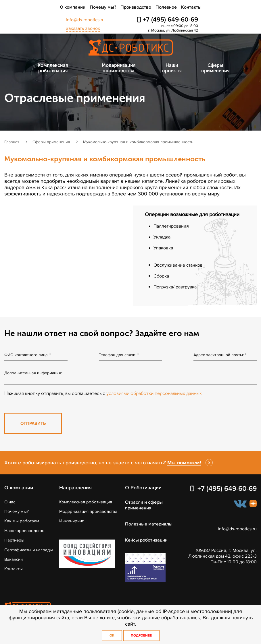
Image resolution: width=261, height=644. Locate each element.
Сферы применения (215, 68)
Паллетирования (171, 226)
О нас (10, 502)
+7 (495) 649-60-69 (170, 20)
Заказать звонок (83, 28)
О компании (73, 7)
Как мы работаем (22, 521)
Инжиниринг (72, 521)
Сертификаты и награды (29, 550)
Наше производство (24, 531)
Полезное (166, 7)
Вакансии (14, 559)
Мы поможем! (184, 463)
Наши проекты (172, 68)
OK (112, 636)
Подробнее (141, 636)
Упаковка (163, 248)
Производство (136, 7)
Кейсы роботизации (146, 540)
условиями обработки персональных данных (154, 393)
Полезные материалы (149, 524)
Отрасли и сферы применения (144, 505)
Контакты (191, 7)
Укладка (162, 237)
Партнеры (14, 540)
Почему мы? (103, 7)
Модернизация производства (119, 68)
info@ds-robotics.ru (85, 20)
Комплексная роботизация (53, 68)
